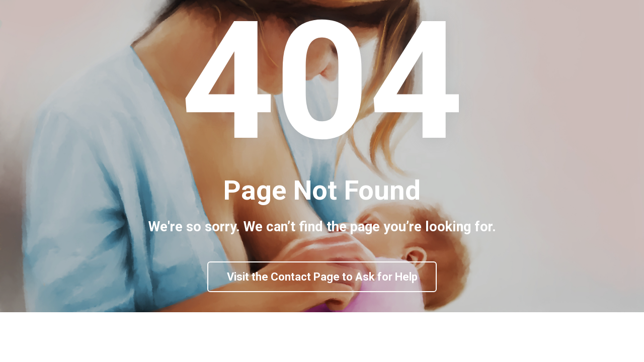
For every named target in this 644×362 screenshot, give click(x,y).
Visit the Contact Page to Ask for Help (322, 301)
